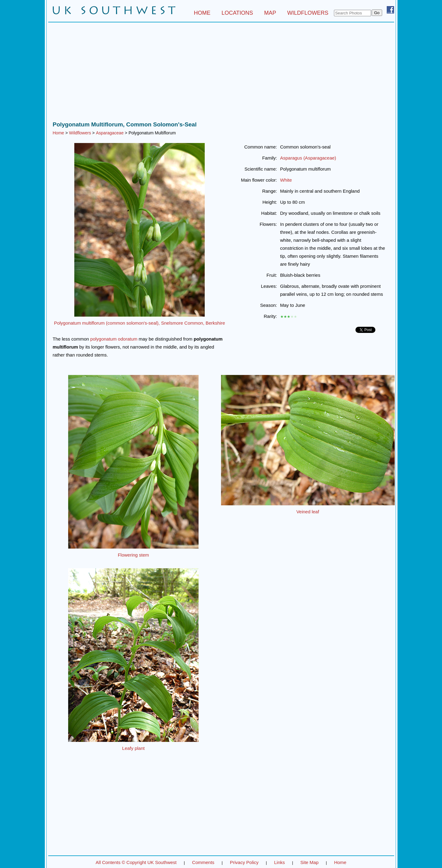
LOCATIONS (237, 13)
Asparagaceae (110, 133)
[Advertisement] (221, 73)
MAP (270, 13)
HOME (202, 13)
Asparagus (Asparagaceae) (308, 158)
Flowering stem (134, 555)
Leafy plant (133, 748)
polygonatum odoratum (114, 339)
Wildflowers (80, 133)
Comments (203, 862)
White (286, 180)
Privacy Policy (244, 862)
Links (279, 862)
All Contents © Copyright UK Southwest (136, 862)
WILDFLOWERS (308, 13)
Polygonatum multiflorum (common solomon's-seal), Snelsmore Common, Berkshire (140, 323)
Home (58, 133)
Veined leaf (308, 512)
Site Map (310, 862)
